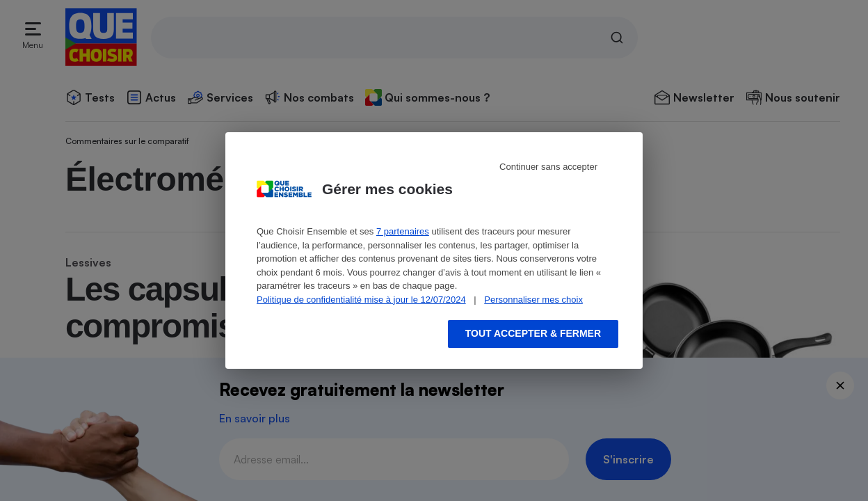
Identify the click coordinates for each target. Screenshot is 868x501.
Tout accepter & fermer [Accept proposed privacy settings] (533, 333)
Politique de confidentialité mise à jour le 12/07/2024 (361, 300)
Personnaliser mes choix (533, 300)
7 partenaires (403, 231)
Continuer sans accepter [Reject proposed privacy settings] (548, 167)
